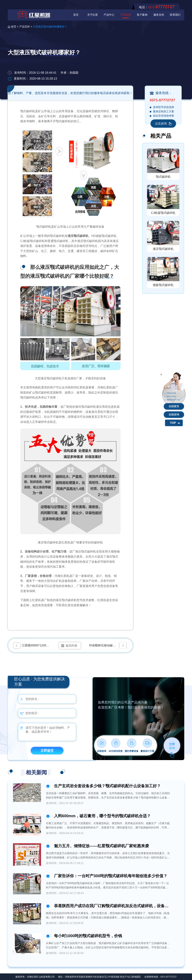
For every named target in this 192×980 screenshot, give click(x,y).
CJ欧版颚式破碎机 (163, 213)
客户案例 (142, 15)
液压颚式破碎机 (163, 249)
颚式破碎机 (163, 177)
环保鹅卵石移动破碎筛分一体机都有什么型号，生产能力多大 (108, 645)
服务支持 (159, 15)
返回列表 (71, 646)
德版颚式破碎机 (163, 285)
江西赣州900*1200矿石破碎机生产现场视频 (36, 645)
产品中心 (109, 15)
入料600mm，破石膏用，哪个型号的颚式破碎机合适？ (102, 816)
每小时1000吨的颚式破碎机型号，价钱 (88, 936)
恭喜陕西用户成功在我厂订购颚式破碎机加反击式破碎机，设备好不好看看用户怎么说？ (112, 906)
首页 (76, 15)
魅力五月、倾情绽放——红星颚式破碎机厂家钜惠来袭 (101, 846)
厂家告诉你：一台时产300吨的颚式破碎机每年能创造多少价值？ (111, 876)
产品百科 (126, 15)
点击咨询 (163, 124)
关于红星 (93, 15)
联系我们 (175, 15)
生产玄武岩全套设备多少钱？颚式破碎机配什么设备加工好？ (107, 786)
